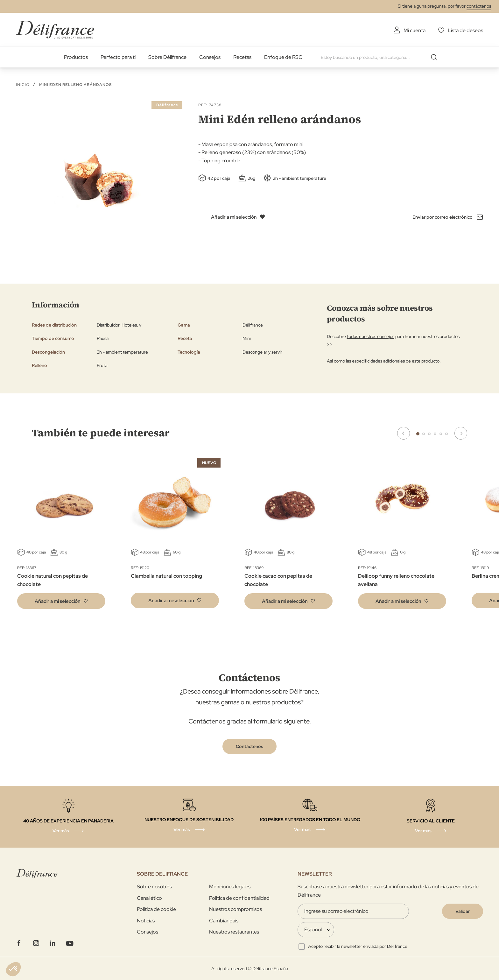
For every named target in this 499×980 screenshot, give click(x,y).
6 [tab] (446, 434)
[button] (61, 601)
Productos (76, 57)
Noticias (146, 921)
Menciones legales (230, 887)
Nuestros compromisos (235, 909)
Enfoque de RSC (283, 57)
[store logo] (55, 29)
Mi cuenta (415, 30)
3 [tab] (429, 434)
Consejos (210, 57)
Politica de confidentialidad (239, 898)
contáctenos (479, 6)
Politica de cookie (156, 909)
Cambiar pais (224, 921)
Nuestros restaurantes (234, 932)
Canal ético (149, 898)
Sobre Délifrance (167, 57)
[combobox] (381, 57)
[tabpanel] (175, 535)
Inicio (23, 85)
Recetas (242, 57)
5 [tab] (441, 434)
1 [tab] (418, 434)
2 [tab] (424, 434)
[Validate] (463, 911)
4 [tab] (435, 434)
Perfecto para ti (118, 57)
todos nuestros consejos (371, 336)
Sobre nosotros (154, 887)
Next (461, 433)
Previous (404, 433)
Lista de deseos (465, 30)
